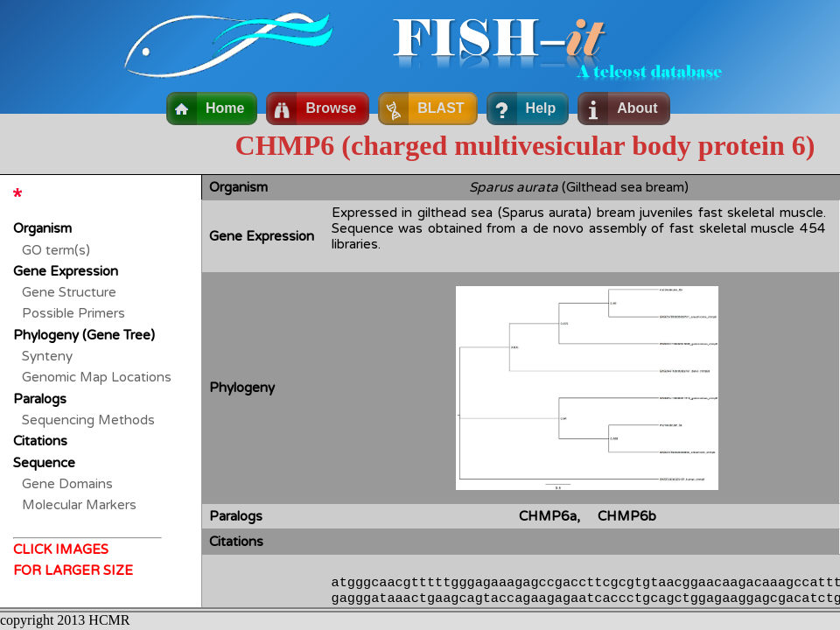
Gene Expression (66, 271)
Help (541, 108)
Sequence (44, 463)
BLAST (441, 108)
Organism (42, 228)
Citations (40, 441)
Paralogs (40, 399)
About (637, 108)
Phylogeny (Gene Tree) (84, 335)
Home (225, 108)
